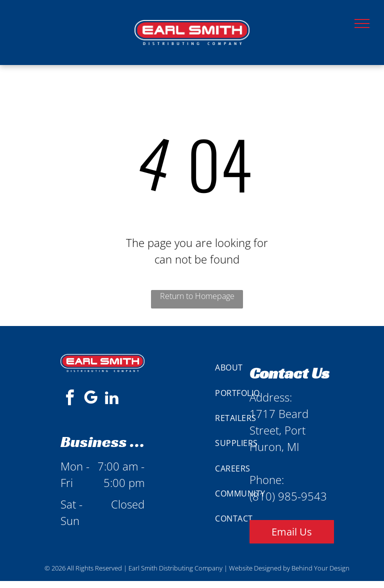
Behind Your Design (320, 568)
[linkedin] (111, 399)
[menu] (362, 23)
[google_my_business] (90, 399)
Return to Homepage (197, 296)
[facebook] (69, 399)
